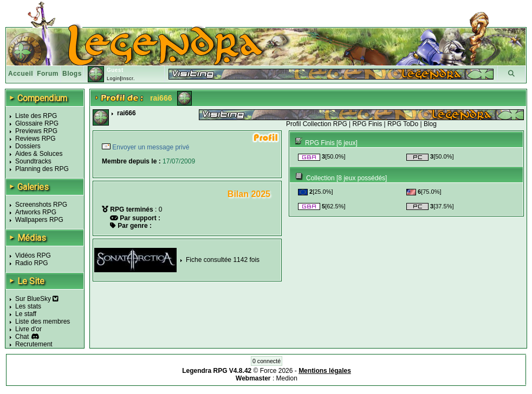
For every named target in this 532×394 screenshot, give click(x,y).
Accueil (21, 74)
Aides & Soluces (39, 154)
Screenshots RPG (41, 205)
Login (113, 78)
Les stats (28, 306)
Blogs (72, 74)
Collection (320, 178)
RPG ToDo (403, 124)
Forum (48, 74)
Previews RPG (36, 131)
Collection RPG (325, 124)
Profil (293, 124)
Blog (430, 124)
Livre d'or (28, 329)
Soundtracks (33, 161)
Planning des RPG (42, 169)
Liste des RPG (36, 116)
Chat (22, 337)
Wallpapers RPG (39, 220)
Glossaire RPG (37, 123)
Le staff (26, 314)
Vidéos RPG (33, 255)
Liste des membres (43, 321)
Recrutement (34, 344)
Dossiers (28, 146)
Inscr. (128, 78)
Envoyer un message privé (150, 147)
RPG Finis (368, 124)
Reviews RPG (35, 139)
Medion (287, 378)
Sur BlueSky (37, 299)
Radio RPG (32, 263)
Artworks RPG (36, 212)
